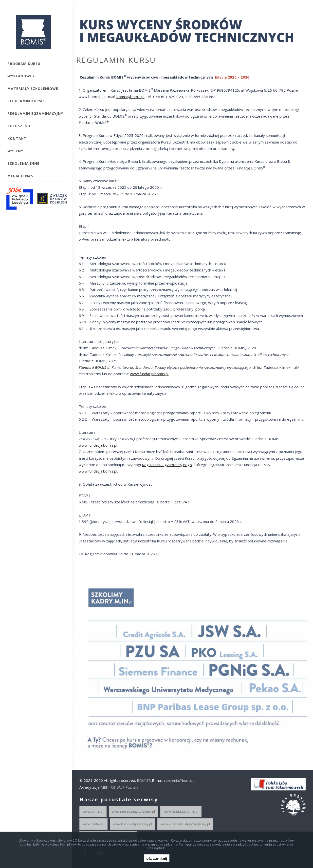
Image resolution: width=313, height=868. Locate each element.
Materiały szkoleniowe (33, 89)
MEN (105, 787)
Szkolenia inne (23, 163)
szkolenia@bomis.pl (180, 780)
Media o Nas (20, 176)
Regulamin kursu (26, 101)
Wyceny (15, 151)
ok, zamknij (157, 858)
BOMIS (144, 780)
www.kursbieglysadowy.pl (132, 824)
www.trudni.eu (93, 824)
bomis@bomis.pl (128, 97)
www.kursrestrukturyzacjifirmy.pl (185, 824)
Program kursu (24, 64)
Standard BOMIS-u (92, 367)
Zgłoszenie (19, 126)
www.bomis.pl (93, 811)
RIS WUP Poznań (124, 787)
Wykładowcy (21, 76)
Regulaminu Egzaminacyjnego (165, 465)
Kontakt (17, 138)
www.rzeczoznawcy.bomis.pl (133, 811)
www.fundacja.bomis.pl (147, 374)
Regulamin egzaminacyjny (35, 114)
